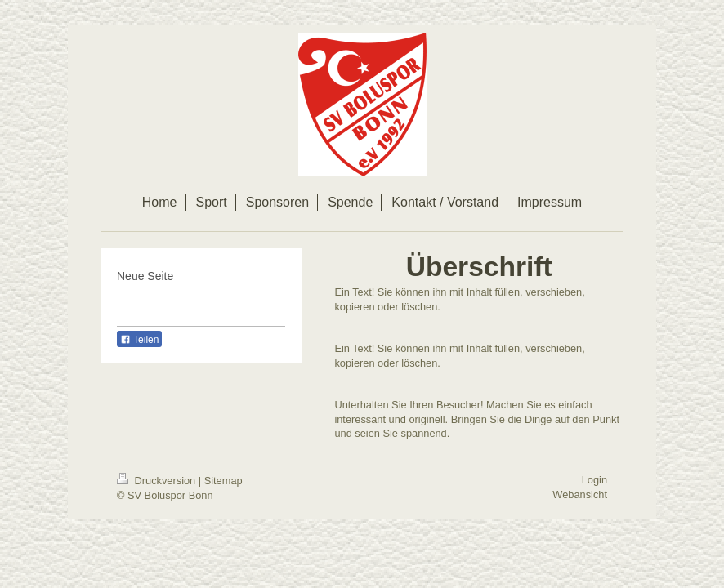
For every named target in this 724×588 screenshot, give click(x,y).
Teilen (139, 340)
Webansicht (580, 494)
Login (594, 480)
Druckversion (158, 481)
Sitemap (223, 481)
